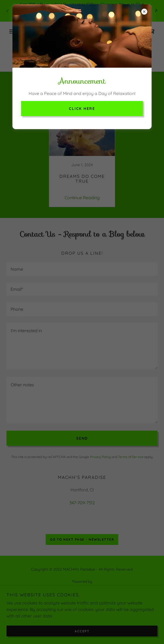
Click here (82, 109)
